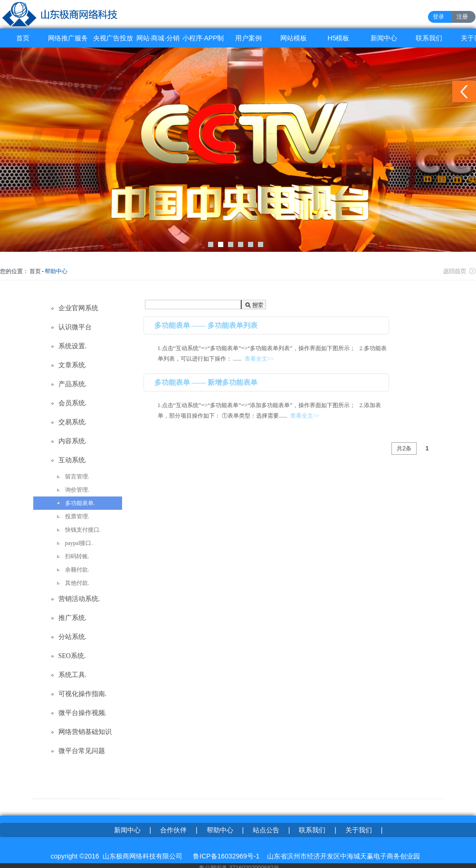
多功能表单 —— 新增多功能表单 (206, 382)
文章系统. (73, 365)
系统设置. (73, 346)
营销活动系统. (79, 599)
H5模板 (339, 38)
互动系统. (73, 460)
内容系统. (73, 441)
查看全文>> (259, 359)
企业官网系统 (78, 308)
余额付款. (77, 570)
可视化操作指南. (83, 694)
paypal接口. (79, 543)
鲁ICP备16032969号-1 (226, 856)
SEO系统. (72, 656)
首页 (23, 38)
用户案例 (248, 38)
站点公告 (266, 830)
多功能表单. (80, 503)
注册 (462, 17)
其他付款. (77, 583)
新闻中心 (384, 38)
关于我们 (359, 830)
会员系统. (73, 403)
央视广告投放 (113, 38)
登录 (438, 17)
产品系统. (73, 384)
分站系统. (73, 637)
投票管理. (77, 516)
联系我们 (429, 38)
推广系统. (73, 618)
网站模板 (294, 38)
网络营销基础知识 (85, 732)
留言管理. (77, 477)
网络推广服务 (68, 38)
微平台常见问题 (82, 751)
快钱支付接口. (83, 530)
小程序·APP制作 (203, 41)
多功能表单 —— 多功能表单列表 (206, 325)
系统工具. (73, 675)
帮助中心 (56, 271)
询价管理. (77, 490)
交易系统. (73, 422)
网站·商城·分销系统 (158, 41)
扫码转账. (77, 556)
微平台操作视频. (83, 713)
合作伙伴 (173, 830)
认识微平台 (75, 327)
